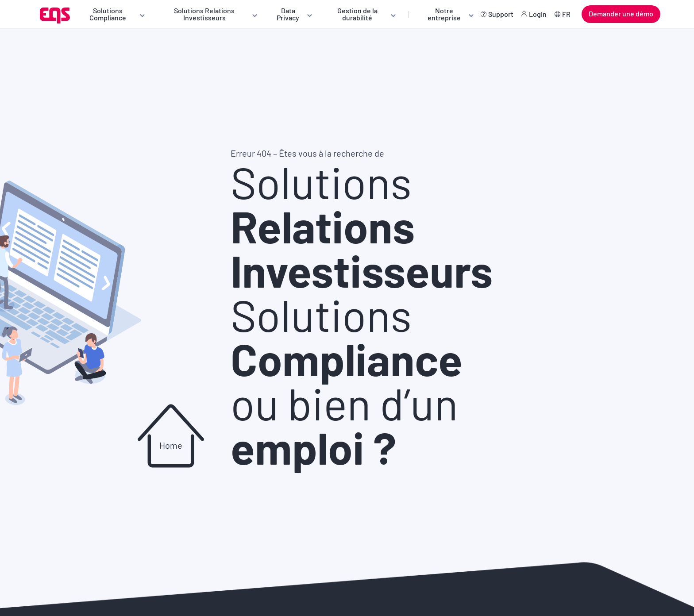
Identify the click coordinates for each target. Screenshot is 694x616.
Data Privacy (288, 14)
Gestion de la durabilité (357, 14)
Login (538, 14)
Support (501, 14)
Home (171, 445)
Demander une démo (621, 13)
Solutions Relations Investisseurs (204, 14)
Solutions (362, 226)
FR (566, 14)
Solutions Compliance (108, 14)
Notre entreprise (444, 14)
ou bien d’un (344, 425)
